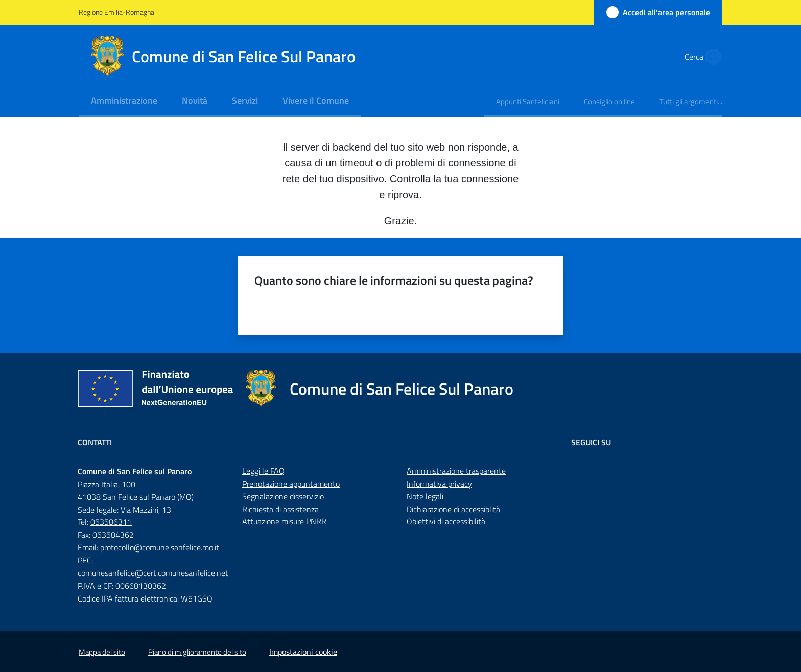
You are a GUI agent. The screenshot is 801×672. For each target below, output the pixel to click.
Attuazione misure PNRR (284, 521)
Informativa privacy (439, 484)
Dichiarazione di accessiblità (453, 509)
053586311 (111, 522)
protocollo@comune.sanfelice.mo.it (160, 547)
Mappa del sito (102, 652)
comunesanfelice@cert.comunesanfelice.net (153, 573)
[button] (710, 57)
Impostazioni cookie (303, 652)
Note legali (425, 496)
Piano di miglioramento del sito (197, 652)
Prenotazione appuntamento (291, 484)
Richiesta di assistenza (280, 509)
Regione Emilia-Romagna (116, 12)
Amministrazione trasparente (456, 471)
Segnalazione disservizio (283, 496)
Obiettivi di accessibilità (446, 521)
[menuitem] (124, 101)
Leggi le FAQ (263, 471)
